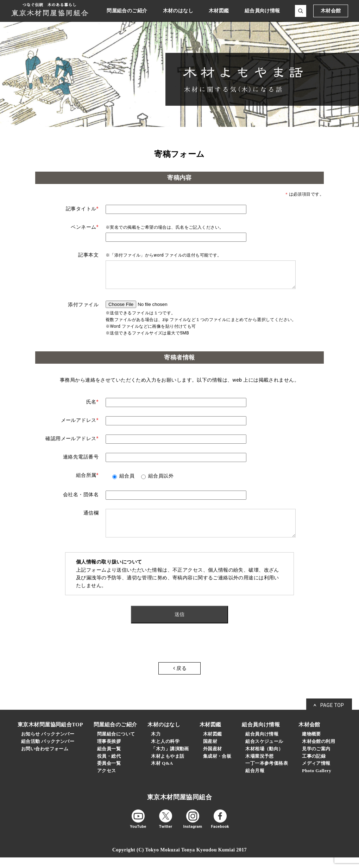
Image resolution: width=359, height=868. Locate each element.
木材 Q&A (162, 774)
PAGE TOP (332, 716)
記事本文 (88, 255)
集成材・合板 (217, 767)
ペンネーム (85, 227)
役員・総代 (109, 767)
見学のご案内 (316, 759)
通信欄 (91, 518)
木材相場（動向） (264, 759)
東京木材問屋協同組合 (179, 808)
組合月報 (255, 781)
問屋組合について (116, 744)
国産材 (210, 752)
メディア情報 (316, 774)
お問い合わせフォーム (45, 759)
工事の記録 (314, 767)
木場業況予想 (260, 767)
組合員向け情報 (262, 744)
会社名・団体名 (81, 500)
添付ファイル (83, 310)
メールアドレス (80, 425)
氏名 (92, 407)
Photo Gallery (317, 781)
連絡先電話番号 (81, 462)
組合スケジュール (264, 752)
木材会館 (331, 11)
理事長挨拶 (109, 752)
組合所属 (87, 480)
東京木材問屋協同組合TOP (50, 735)
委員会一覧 (109, 774)
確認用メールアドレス (72, 444)
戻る (180, 679)
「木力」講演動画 (170, 759)
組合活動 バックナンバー (48, 752)
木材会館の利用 (319, 752)
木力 (156, 744)
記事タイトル (82, 209)
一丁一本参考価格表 (267, 774)
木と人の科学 (165, 752)
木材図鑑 (213, 744)
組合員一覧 (109, 759)
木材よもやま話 (168, 767)
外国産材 (213, 759)
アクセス (107, 781)
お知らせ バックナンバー (48, 744)
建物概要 (311, 744)
